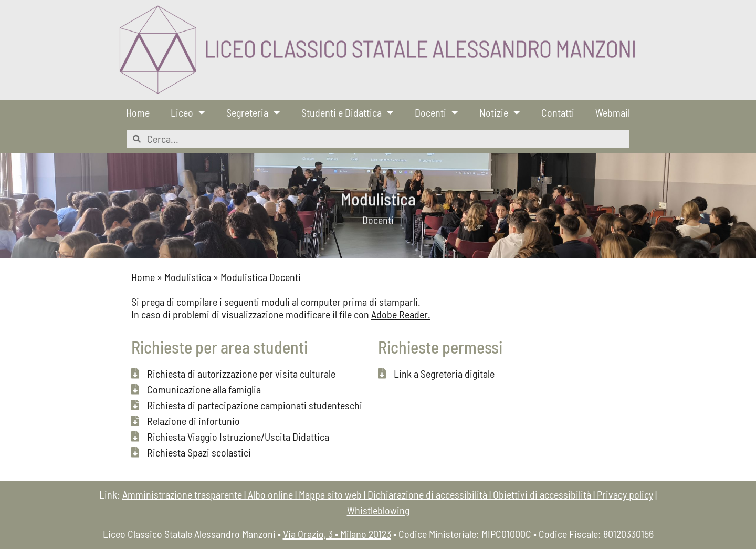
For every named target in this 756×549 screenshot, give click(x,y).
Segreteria (253, 112)
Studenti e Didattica (348, 112)
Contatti (558, 112)
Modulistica (188, 277)
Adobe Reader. (401, 314)
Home (138, 112)
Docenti (437, 112)
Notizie (500, 112)
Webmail (613, 112)
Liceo (188, 112)
